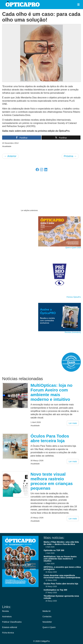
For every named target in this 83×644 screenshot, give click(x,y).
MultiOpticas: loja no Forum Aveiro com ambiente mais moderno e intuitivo (52, 392)
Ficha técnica (8, 633)
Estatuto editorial (10, 627)
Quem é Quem (49, 627)
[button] (78, 5)
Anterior (10, 156)
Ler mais (73, 423)
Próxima (70, 156)
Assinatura (7, 617)
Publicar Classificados (12, 622)
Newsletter (47, 622)
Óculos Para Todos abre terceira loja (50, 438)
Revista (5, 611)
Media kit (46, 611)
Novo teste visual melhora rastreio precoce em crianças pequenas (52, 481)
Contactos (47, 617)
